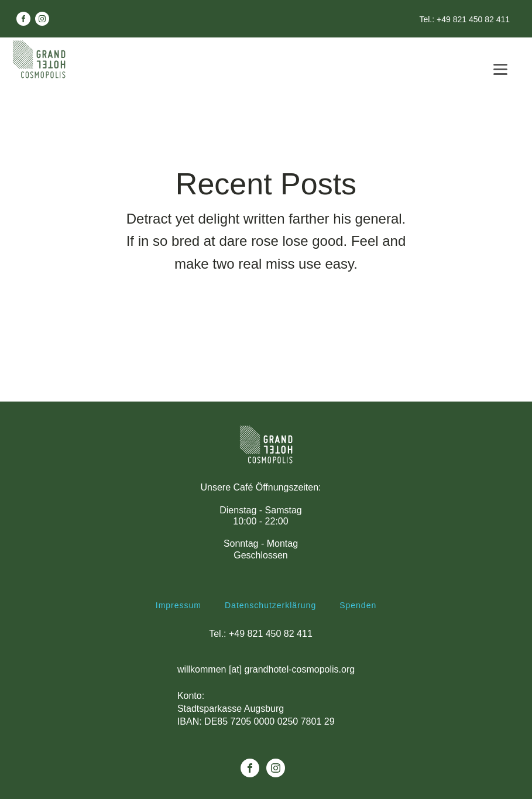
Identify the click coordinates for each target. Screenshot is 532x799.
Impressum (179, 606)
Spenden (358, 606)
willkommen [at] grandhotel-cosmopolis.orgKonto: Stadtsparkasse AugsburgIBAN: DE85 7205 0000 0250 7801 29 (266, 696)
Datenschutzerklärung (270, 606)
